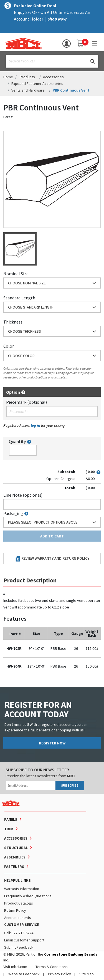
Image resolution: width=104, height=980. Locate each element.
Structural (16, 848)
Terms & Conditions (52, 967)
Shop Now (57, 19)
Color (9, 346)
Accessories (53, 77)
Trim (9, 829)
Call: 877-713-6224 (19, 933)
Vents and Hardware (28, 90)
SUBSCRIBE (70, 785)
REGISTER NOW (52, 743)
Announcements (18, 918)
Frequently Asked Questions (28, 896)
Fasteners (14, 867)
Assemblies (15, 857)
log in (35, 425)
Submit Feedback (19, 947)
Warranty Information (22, 889)
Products (27, 77)
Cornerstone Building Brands (71, 954)
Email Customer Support (24, 940)
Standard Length (19, 298)
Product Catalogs (19, 903)
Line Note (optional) (23, 495)
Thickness (13, 322)
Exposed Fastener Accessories (37, 84)
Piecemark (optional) (26, 402)
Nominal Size (16, 274)
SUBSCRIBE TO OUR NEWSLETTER (37, 770)
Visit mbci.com (15, 967)
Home (8, 77)
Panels (11, 819)
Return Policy (15, 910)
